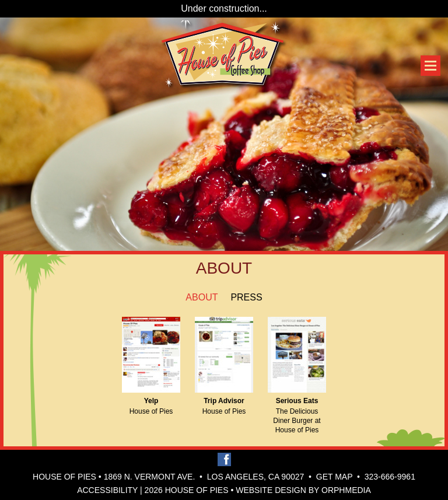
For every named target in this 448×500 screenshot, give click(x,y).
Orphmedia (346, 490)
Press (246, 297)
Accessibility (107, 490)
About (202, 297)
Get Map (335, 477)
